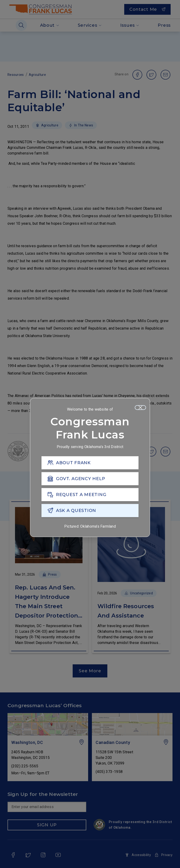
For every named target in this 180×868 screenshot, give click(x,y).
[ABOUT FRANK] (90, 463)
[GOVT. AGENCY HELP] (90, 479)
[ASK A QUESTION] (90, 511)
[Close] (140, 408)
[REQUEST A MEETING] (90, 495)
